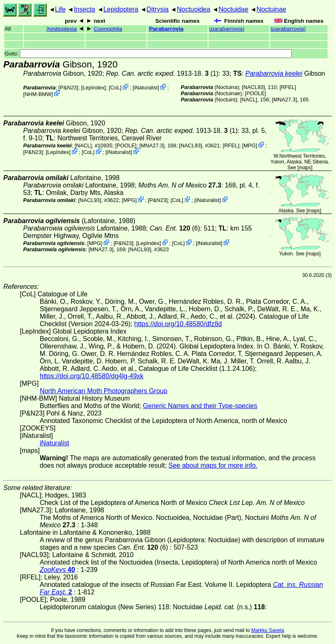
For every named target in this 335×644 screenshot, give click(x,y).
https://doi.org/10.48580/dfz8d (178, 324)
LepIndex (94, 88)
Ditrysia (157, 9)
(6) (175, 228)
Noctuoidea (193, 9)
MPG (250, 145)
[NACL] (249, 100)
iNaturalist (146, 88)
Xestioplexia (61, 29)
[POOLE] (255, 93)
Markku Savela (267, 630)
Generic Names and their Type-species (200, 406)
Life (60, 9)
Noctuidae (233, 9)
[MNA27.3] (285, 100)
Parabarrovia (166, 29)
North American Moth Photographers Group (104, 391)
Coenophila (108, 29)
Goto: (148, 54)
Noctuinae (271, 9)
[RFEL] (288, 87)
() (226, 29)
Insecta (84, 9)
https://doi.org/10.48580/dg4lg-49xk (92, 376)
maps (305, 168)
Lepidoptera (121, 9)
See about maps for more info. (213, 465)
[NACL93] (253, 87)
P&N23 (68, 88)
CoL (115, 88)
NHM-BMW (38, 94)
